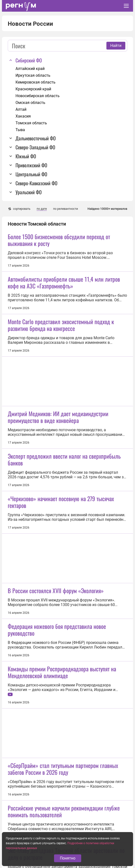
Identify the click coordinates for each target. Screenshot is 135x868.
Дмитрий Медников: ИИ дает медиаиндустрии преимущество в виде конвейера (58, 417)
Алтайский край (30, 69)
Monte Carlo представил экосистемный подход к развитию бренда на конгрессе (61, 325)
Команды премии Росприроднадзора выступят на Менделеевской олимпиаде (62, 672)
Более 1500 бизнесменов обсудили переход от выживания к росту (59, 240)
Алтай (21, 109)
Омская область (30, 103)
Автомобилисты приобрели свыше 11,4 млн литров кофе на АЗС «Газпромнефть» (64, 282)
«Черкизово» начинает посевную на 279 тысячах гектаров (61, 502)
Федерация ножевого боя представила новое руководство (57, 630)
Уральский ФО (29, 192)
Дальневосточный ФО (36, 138)
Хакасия (23, 116)
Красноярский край (33, 89)
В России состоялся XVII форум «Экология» (56, 590)
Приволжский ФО (31, 165)
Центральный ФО (31, 174)
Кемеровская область (36, 82)
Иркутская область (33, 75)
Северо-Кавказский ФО (36, 183)
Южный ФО (26, 156)
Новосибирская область (38, 96)
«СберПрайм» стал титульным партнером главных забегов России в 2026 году (63, 769)
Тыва (20, 130)
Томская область (31, 123)
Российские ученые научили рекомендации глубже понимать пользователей (64, 811)
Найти (116, 46)
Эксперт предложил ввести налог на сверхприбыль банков (64, 459)
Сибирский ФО (29, 60)
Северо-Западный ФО (35, 147)
